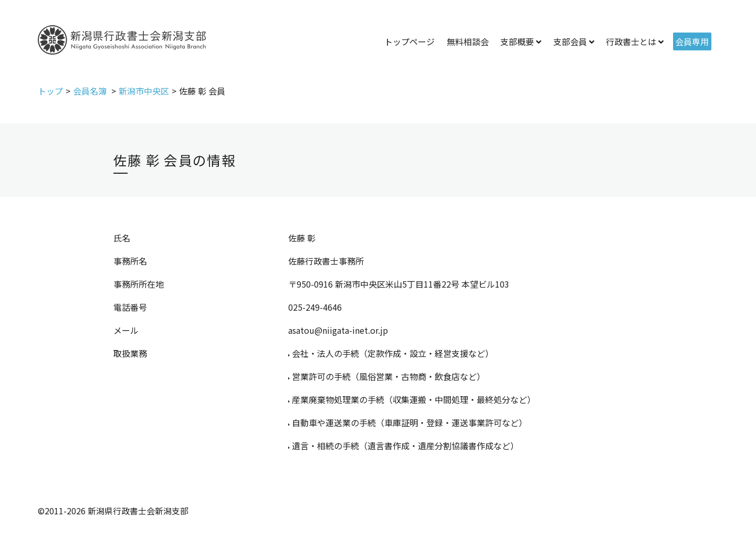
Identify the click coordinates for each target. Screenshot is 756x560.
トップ (50, 91)
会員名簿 (91, 91)
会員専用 (692, 41)
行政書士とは (631, 41)
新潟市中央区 (144, 91)
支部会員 (570, 41)
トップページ (409, 41)
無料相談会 (468, 41)
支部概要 (517, 41)
